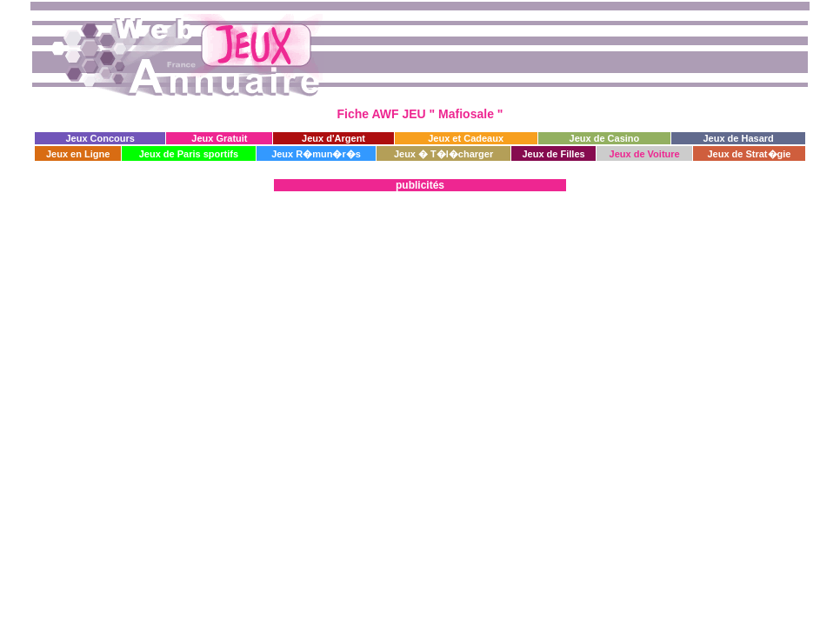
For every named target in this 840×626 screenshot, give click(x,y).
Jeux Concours (100, 138)
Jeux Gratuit (219, 138)
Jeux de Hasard (738, 138)
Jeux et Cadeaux (466, 138)
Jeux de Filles (553, 154)
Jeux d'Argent (333, 138)
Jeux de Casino (605, 138)
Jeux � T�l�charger (443, 154)
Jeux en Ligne (78, 154)
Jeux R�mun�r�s (316, 154)
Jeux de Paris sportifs (189, 154)
